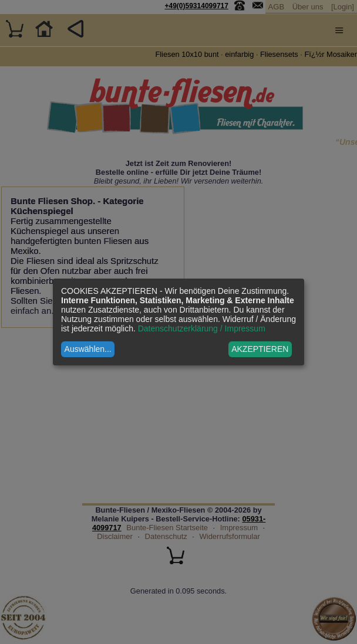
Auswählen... (88, 349)
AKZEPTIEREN (260, 349)
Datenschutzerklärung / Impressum (202, 328)
